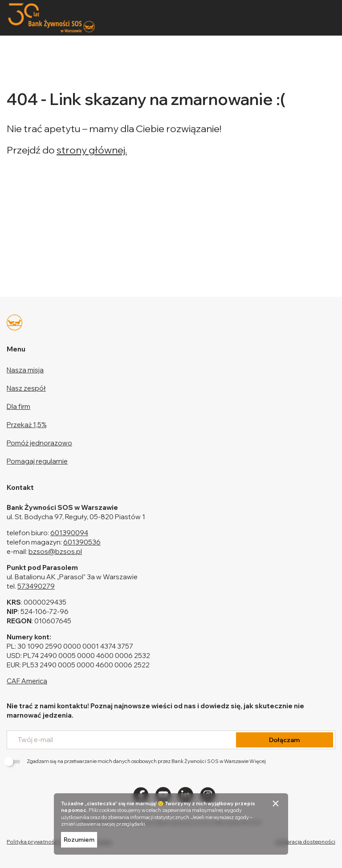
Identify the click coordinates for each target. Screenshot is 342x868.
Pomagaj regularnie (37, 461)
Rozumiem (79, 840)
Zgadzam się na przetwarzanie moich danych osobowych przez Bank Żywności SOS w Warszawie (136, 761)
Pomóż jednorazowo (39, 443)
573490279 (36, 586)
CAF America (27, 681)
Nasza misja (25, 370)
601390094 (69, 533)
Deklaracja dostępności (305, 842)
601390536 (82, 542)
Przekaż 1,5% (26, 425)
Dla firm (18, 406)
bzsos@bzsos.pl (55, 551)
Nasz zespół (26, 388)
